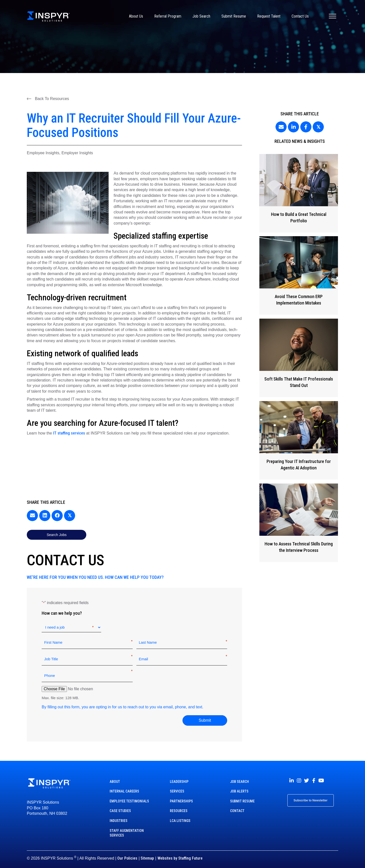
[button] (48, 99)
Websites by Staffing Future (180, 852)
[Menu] (333, 16)
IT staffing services (69, 433)
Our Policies (127, 852)
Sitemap (147, 852)
